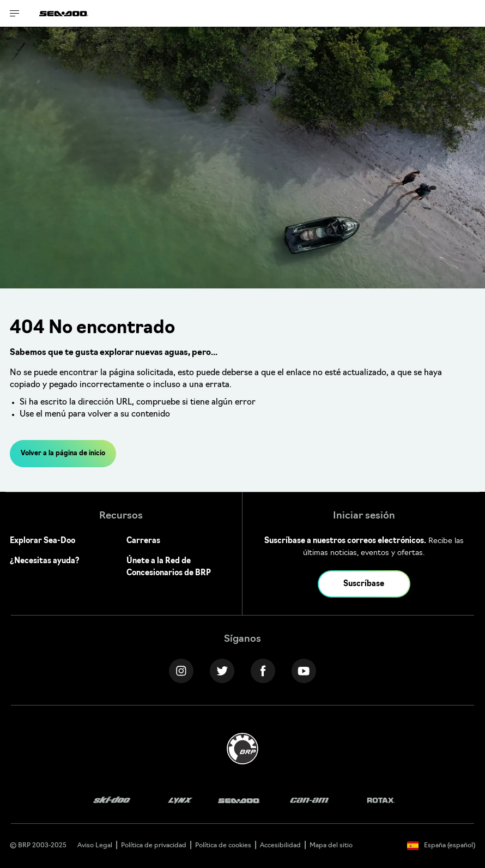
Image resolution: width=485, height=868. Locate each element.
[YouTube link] (304, 671)
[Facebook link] (263, 671)
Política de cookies (223, 846)
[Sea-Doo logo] (64, 13)
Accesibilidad (280, 846)
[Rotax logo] (381, 801)
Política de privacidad (154, 846)
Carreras (143, 541)
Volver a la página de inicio (63, 454)
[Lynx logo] (180, 801)
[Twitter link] (222, 671)
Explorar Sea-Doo (43, 541)
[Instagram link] (181, 671)
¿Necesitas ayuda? (45, 561)
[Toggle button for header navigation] (15, 13)
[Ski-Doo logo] (112, 801)
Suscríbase (364, 584)
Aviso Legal (95, 846)
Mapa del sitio (331, 846)
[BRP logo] (242, 749)
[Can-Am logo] (309, 801)
